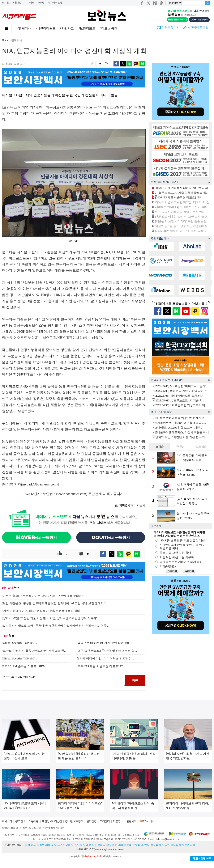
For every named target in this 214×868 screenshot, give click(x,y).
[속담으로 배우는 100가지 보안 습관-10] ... (104, 643)
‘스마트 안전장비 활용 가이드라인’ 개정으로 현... (34, 651)
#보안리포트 (87, 28)
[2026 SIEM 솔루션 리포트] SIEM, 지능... (180, 231)
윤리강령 (92, 821)
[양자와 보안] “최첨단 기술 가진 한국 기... (181, 437)
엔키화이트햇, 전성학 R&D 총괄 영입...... (180, 423)
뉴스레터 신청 (55, 2)
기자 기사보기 (130, 506)
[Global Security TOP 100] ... (20, 643)
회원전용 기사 (171, 28)
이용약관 (34, 821)
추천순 (181, 447)
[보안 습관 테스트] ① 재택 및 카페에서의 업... (107, 651)
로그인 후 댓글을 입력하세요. (63, 681)
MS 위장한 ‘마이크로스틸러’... (181, 386)
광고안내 (20, 821)
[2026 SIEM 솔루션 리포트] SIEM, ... (26, 666)
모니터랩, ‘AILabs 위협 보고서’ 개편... (178, 428)
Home (5, 40)
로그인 (5, 2)
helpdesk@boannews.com (168, 839)
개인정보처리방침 (52, 821)
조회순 (160, 447)
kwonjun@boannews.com (109, 849)
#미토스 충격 (109, 28)
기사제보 (30, 2)
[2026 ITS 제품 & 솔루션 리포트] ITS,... (179, 197)
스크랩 (41, 2)
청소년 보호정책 (74, 821)
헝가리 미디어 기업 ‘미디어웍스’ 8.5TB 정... (105, 658)
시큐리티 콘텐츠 (198, 28)
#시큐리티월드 (45, 28)
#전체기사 (24, 28)
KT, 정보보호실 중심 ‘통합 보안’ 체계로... (180, 418)
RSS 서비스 (148, 821)
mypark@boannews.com (39, 484)
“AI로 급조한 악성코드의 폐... (181, 405)
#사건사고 (67, 28)
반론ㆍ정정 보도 (202, 859)
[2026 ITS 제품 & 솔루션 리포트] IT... (101, 666)
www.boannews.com (72, 494)
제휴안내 (118, 821)
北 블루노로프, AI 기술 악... (179, 400)
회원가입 (17, 2)
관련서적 (131, 821)
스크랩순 (201, 447)
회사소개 (7, 821)
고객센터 (105, 821)
